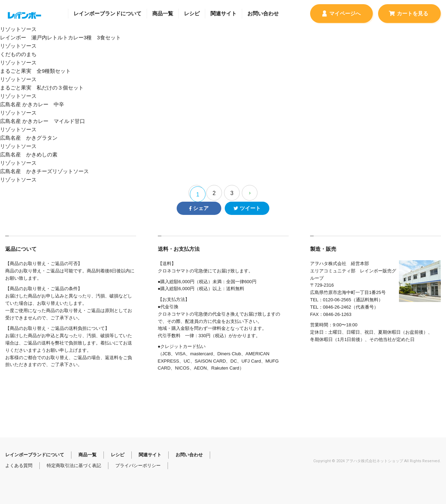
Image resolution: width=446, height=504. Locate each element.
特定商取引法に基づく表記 (74, 466)
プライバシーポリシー (138, 466)
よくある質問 (19, 466)
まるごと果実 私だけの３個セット (223, 92)
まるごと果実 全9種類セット (223, 76)
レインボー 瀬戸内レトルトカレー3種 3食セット (223, 42)
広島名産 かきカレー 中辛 (223, 109)
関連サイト (224, 13)
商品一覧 (163, 13)
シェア (199, 208)
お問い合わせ (263, 13)
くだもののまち (223, 59)
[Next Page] (250, 193)
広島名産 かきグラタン (223, 143)
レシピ (192, 13)
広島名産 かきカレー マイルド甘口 (223, 126)
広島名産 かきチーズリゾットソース (223, 176)
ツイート (247, 208)
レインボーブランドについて (107, 13)
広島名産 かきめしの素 (223, 159)
